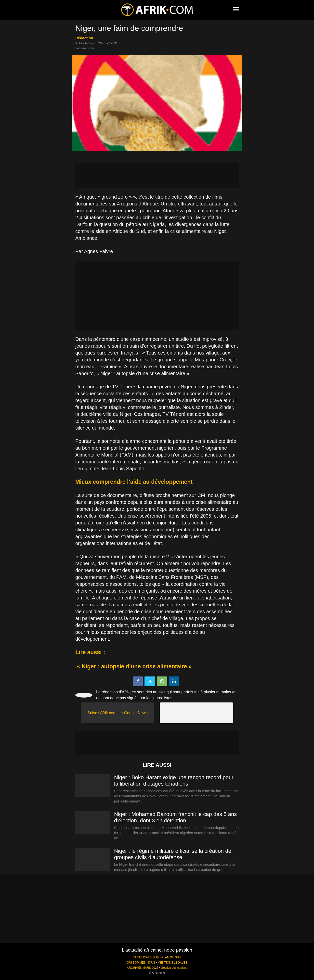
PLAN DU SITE (171, 957)
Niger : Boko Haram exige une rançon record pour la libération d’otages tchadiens (174, 781)
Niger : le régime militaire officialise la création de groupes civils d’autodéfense (173, 854)
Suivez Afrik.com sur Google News (117, 713)
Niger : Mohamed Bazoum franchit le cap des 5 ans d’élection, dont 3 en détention (175, 817)
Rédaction (84, 38)
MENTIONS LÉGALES (172, 963)
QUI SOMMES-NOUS (141, 963)
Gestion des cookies (174, 968)
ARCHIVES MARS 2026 (143, 968)
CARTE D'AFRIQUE (146, 957)
